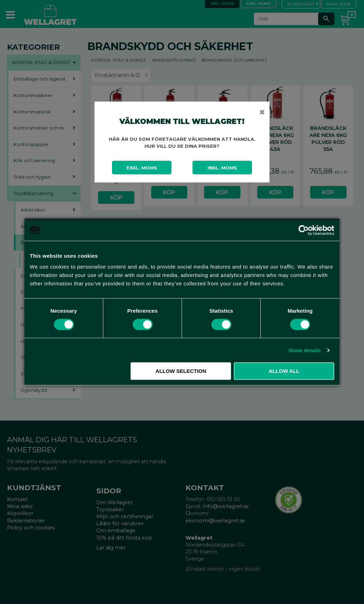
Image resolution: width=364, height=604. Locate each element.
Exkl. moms (142, 168)
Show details (305, 350)
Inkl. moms (222, 168)
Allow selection (181, 371)
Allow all (284, 371)
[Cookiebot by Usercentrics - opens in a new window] (304, 230)
